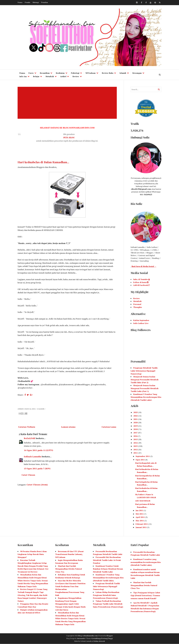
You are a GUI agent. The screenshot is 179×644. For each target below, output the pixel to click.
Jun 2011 (140, 510)
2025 (136, 412)
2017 (136, 433)
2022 (136, 416)
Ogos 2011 (140, 460)
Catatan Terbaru (27, 427)
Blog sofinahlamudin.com (88, 636)
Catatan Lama (109, 427)
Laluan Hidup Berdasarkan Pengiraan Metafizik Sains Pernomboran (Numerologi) (106, 595)
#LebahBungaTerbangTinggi (102, 638)
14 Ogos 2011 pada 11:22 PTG (38, 450)
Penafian (45, 2)
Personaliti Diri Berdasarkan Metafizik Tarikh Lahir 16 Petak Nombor (107, 560)
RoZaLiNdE (30, 438)
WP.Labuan (91, 73)
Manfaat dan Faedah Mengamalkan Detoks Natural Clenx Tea (69, 569)
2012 (136, 450)
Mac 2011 (140, 521)
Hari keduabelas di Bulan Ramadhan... (43, 162)
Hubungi (36, 2)
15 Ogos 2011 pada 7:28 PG (37, 468)
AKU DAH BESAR (143, 501)
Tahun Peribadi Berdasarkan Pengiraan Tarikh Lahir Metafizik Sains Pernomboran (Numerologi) (108, 604)
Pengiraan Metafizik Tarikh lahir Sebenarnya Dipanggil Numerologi (106, 586)
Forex (31, 73)
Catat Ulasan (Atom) (37, 485)
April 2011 (140, 517)
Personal (137, 304)
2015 (136, 439)
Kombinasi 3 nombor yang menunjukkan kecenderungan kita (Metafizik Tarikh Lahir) (146, 562)
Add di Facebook (141, 285)
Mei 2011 (140, 514)
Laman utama (68, 427)
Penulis (28, 2)
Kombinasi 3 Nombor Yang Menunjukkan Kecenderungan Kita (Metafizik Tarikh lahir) (108, 578)
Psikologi (75, 73)
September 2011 (143, 456)
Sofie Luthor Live (141, 323)
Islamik (123, 73)
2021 (136, 419)
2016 (136, 436)
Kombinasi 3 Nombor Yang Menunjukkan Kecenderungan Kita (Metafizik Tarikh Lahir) (146, 397)
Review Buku (108, 73)
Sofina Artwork (99, 641)
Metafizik (50, 76)
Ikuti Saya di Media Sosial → (144, 266)
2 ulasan (41, 409)
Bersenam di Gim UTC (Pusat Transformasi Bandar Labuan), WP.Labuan (69, 554)
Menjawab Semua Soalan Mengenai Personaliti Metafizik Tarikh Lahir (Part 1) (145, 388)
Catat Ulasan (28, 475)
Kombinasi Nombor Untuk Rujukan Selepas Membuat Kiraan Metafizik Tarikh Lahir (108, 569)
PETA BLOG (69, 137)
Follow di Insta (141, 282)
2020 (136, 422)
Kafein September (141, 320)
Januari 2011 (141, 527)
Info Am (23, 76)
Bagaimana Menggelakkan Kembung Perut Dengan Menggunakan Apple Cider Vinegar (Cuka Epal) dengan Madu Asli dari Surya (70, 604)
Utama (20, 2)
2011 (136, 453)
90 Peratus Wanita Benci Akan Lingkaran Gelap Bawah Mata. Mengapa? (32, 554)
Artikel (63, 76)
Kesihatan (60, 73)
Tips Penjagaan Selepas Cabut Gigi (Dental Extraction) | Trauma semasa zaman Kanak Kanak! (145, 595)
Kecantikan (45, 73)
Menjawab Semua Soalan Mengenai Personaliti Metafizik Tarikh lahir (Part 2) (145, 380)
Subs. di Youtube (142, 279)
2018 (136, 429)
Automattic (81, 638)
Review (76, 76)
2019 (136, 426)
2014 (136, 443)
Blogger (110, 636)
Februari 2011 (142, 524)
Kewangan (137, 73)
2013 (136, 446)
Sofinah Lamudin (33, 456)
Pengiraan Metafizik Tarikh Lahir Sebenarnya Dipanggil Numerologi (144, 371)
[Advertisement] (68, 103)
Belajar (36, 76)
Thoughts (138, 307)
